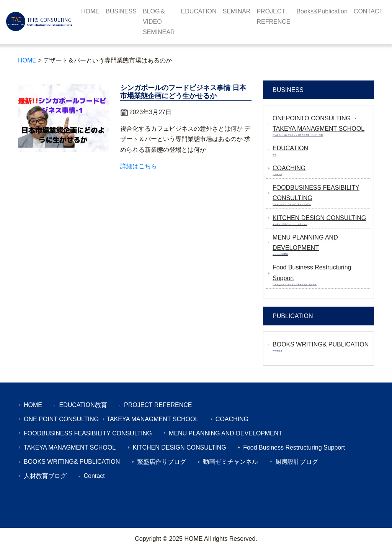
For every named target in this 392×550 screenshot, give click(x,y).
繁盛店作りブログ (162, 462)
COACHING (232, 419)
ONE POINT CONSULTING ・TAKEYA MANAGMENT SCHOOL (111, 419)
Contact (94, 476)
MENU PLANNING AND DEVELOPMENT (225, 433)
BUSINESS (121, 11)
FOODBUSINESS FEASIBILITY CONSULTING (88, 433)
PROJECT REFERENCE (158, 405)
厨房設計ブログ (297, 462)
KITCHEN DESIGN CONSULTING (180, 447)
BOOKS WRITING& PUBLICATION (72, 462)
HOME (90, 11)
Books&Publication (322, 11)
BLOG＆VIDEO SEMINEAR (159, 22)
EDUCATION (198, 11)
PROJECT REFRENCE (273, 16)
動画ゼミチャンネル (230, 462)
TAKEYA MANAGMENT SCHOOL (70, 447)
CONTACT (368, 11)
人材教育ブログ (45, 476)
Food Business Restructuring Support (294, 447)
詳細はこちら (139, 166)
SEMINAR (237, 11)
